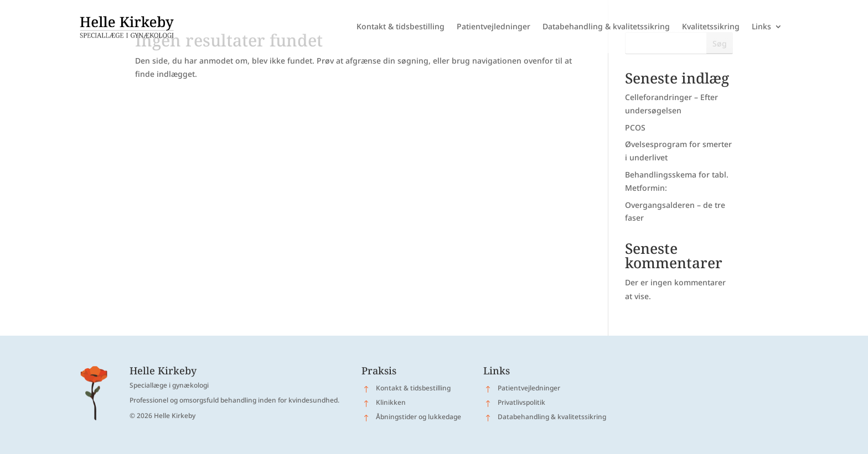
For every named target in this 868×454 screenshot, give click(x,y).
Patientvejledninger (494, 26)
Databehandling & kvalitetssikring (606, 26)
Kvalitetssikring (711, 26)
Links (761, 26)
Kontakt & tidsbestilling (401, 26)
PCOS (635, 127)
